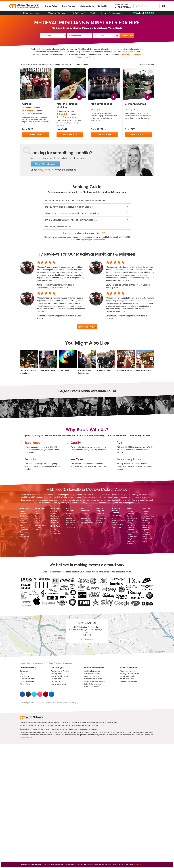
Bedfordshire (101, 514)
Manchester (55, 516)
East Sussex (24, 518)
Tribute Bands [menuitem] (56, 679)
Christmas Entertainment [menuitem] (93, 679)
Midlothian (146, 534)
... (25, 124)
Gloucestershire (41, 525)
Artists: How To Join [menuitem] (127, 676)
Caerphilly (131, 514)
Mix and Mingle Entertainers (85, 372)
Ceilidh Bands (104, 370)
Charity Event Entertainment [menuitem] (95, 681)
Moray (145, 537)
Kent (21, 525)
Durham (53, 529)
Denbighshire (132, 525)
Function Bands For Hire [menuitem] (60, 671)
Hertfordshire (101, 518)
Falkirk (145, 525)
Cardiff (129, 516)
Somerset (38, 527)
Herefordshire (71, 516)
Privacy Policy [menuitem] (25, 684)
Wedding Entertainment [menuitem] (93, 671)
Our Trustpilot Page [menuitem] (27, 679)
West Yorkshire (117, 527)
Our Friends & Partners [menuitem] (129, 681)
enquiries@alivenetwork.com (93, 240)
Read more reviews (87, 327)
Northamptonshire (87, 520)
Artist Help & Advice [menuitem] (127, 679)
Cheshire (54, 511)
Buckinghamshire (26, 516)
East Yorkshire (117, 516)
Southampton (25, 532)
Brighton (23, 514)
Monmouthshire (133, 532)
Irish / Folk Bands (125, 370)
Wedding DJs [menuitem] (56, 681)
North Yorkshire (117, 520)
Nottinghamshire (87, 523)
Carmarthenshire (133, 518)
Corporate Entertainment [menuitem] (93, 674)
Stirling (145, 541)
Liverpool (54, 521)
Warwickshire (70, 523)
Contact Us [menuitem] (24, 671)
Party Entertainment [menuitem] (92, 676)
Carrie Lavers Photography (40, 703)
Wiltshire (38, 530)
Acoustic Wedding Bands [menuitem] (60, 676)
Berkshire (23, 511)
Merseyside (55, 523)
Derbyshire (85, 514)
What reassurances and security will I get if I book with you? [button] (87, 213)
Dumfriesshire (147, 518)
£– (61, 65)
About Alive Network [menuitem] (127, 671)
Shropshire (70, 518)
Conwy (130, 523)
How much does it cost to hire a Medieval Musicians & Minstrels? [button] (87, 200)
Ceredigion (131, 521)
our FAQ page (104, 233)
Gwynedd (130, 530)
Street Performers (47, 370)
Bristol (37, 514)
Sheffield (115, 523)
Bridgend (130, 511)
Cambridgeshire (102, 516)
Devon (37, 518)
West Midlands (71, 525)
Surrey (22, 534)
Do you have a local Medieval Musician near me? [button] (87, 207)
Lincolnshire (85, 518)
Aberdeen (146, 511)
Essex (22, 521)
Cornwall (38, 516)
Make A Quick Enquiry (45, 164)
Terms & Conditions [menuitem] (27, 681)
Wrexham (130, 543)
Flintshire (130, 527)
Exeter (37, 523)
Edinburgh (146, 523)
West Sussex (24, 537)
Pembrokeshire (132, 537)
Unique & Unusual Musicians (28, 372)
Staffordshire (70, 520)
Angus (145, 514)
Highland (146, 530)
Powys (129, 539)
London (22, 527)
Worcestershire (71, 527)
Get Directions (87, 639)
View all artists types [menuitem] (58, 684)
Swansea (130, 541)
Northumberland (56, 534)
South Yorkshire (117, 525)
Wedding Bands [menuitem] (57, 674)
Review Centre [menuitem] (25, 676)
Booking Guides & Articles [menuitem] (130, 674)
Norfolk (99, 520)
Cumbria (53, 514)
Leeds (114, 518)
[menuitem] (52, 6)
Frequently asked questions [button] (87, 226)
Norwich (99, 523)
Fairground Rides (144, 370)
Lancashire (54, 518)
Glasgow (146, 527)
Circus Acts (64, 370)
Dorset (37, 521)
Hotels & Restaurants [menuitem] (92, 687)
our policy (137, 865)
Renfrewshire (147, 539)
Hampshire (24, 523)
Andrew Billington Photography (66, 703)
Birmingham (70, 514)
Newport (130, 534)
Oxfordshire (24, 530)
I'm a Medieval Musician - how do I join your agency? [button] (87, 220)
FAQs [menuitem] (22, 674)
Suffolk (99, 525)
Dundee (145, 521)
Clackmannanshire (148, 516)
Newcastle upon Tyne (56, 531)
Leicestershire (86, 516)
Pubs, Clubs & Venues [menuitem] (92, 684)
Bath (37, 511)
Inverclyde (146, 532)
